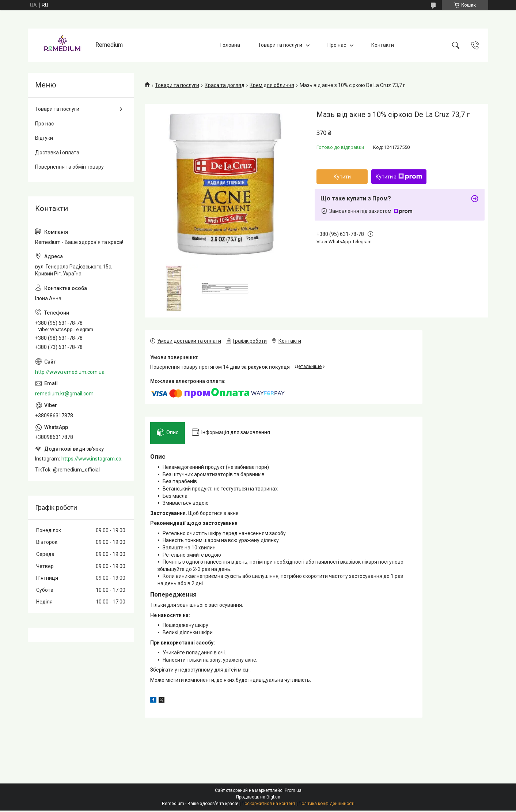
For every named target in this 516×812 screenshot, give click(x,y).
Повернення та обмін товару (69, 167)
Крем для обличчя (272, 85)
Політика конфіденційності (327, 805)
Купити (342, 177)
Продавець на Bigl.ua (258, 798)
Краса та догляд (225, 85)
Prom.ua (293, 792)
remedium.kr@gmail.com (64, 394)
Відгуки (44, 138)
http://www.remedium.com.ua (70, 372)
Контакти (383, 45)
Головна (230, 45)
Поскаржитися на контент (268, 805)
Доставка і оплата (57, 153)
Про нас (337, 45)
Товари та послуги (280, 45)
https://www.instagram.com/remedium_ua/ (94, 459)
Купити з (399, 177)
